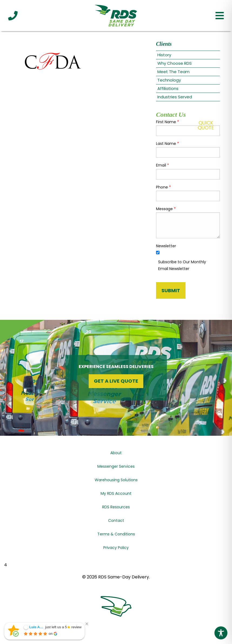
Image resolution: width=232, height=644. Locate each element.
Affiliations (168, 88)
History (164, 55)
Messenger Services (116, 466)
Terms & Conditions (116, 534)
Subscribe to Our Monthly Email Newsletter (182, 265)
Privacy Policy (116, 548)
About (116, 453)
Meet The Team (173, 72)
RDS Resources (116, 507)
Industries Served (175, 97)
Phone (163, 187)
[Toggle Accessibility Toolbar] (221, 633)
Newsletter (166, 246)
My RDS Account (116, 493)
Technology (169, 80)
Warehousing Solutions (116, 480)
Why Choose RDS (175, 63)
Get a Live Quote (116, 381)
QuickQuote (206, 125)
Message (166, 209)
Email (163, 165)
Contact (116, 521)
